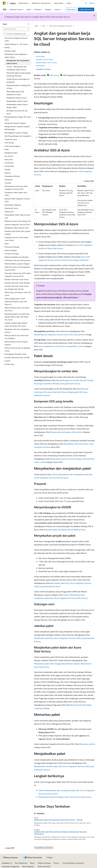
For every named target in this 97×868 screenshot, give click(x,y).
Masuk (92, 3)
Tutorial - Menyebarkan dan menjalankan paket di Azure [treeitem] (17, 68)
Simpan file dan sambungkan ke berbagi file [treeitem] (18, 81)
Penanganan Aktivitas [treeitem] (12, 176)
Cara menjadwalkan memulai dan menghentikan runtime (61, 346)
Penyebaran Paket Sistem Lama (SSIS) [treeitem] (16, 194)
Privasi (56, 863)
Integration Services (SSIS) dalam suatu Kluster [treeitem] (17, 239)
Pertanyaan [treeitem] (9, 180)
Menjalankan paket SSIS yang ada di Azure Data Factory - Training (58, 820)
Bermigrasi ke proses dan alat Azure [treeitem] (17, 112)
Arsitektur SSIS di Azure (44, 59)
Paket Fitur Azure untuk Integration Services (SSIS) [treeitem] (17, 268)
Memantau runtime (87, 744)
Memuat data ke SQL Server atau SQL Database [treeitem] (17, 337)
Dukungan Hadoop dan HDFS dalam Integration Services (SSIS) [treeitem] (18, 275)
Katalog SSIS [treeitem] (9, 212)
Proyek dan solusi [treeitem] (11, 139)
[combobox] (16, 29)
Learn (36, 26)
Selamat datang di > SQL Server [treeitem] (16, 44)
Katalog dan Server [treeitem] (11, 208)
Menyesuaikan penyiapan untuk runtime (66, 432)
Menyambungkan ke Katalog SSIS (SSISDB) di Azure (64, 530)
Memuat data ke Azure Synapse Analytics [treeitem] (16, 343)
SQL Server (54, 75)
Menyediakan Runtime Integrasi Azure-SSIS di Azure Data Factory (65, 797)
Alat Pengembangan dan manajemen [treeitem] (18, 136)
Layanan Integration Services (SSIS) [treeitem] (17, 224)
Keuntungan (40, 56)
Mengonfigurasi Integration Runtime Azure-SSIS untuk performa (60, 334)
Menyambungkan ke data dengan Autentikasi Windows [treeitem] (19, 74)
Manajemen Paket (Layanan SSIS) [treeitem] (17, 228)
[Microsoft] (4, 3)
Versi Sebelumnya (21, 863)
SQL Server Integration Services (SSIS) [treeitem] (16, 39)
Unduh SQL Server (86, 9)
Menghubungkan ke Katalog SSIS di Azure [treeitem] (19, 87)
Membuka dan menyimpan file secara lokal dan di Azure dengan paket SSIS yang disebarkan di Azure (61, 392)
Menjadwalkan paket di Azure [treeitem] (17, 101)
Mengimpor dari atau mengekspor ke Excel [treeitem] (17, 331)
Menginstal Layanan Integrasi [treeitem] (15, 123)
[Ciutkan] (29, 24)
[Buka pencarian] (86, 3)
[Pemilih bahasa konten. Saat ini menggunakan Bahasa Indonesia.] (10, 858)
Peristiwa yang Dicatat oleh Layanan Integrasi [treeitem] (18, 233)
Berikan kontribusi (44, 863)
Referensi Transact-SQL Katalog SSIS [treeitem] (18, 221)
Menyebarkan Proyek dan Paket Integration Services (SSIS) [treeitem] (16, 188)
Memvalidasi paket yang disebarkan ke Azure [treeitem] (15, 93)
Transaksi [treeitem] (8, 183)
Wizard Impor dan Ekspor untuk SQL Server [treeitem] (18, 294)
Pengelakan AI (7, 863)
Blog (32, 863)
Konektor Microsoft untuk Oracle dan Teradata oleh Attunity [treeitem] (17, 288)
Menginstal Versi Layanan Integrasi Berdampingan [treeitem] (17, 128)
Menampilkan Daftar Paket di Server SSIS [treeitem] (18, 216)
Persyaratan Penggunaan (11, 866)
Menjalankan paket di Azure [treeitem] (16, 98)
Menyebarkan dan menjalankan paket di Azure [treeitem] (18, 62)
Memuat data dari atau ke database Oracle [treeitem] (17, 349)
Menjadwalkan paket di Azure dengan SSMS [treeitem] (17, 106)
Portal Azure (71, 9)
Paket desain (40, 66)
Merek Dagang (28, 866)
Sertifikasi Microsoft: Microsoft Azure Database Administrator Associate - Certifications (61, 833)
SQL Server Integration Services (60, 26)
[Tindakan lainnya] (93, 26)
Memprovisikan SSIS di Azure (46, 63)
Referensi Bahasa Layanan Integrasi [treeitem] (17, 264)
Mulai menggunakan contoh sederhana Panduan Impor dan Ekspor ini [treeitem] (16, 301)
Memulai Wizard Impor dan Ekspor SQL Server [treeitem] (17, 309)
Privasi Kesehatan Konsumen (73, 863)
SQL (44, 26)
